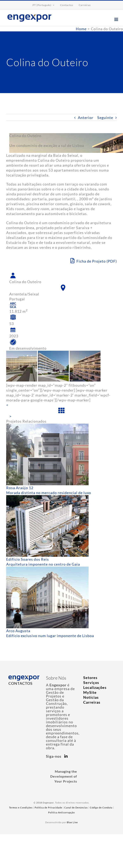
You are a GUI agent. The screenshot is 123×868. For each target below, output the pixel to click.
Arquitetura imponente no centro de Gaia (43, 564)
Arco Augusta (18, 631)
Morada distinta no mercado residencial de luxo (49, 493)
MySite (90, 692)
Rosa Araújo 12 (20, 488)
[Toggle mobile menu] (117, 19)
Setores (90, 678)
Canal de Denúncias (76, 807)
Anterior (86, 118)
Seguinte (105, 118)
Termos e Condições (21, 807)
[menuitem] (44, 5)
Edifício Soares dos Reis (28, 559)
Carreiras (92, 702)
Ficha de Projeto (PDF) (94, 261)
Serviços (91, 682)
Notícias (91, 697)
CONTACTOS (20, 683)
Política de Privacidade (48, 807)
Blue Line (72, 822)
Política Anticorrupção (61, 812)
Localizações (95, 687)
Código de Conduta (101, 807)
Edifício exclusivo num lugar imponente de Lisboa (50, 636)
